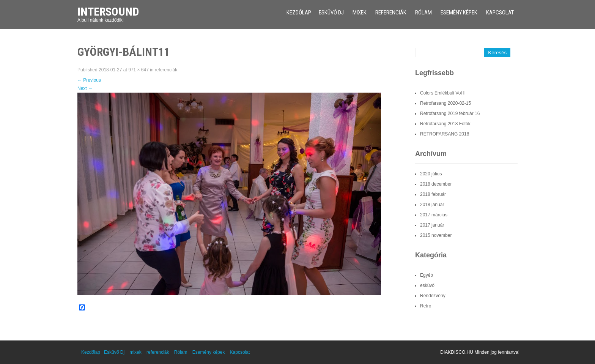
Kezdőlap (299, 13)
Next (85, 88)
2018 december (436, 184)
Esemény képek (459, 13)
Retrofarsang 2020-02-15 (445, 103)
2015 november (436, 235)
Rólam (423, 13)
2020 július (431, 174)
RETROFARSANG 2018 (445, 134)
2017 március (434, 215)
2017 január (432, 225)
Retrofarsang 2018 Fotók (445, 124)
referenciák (391, 13)
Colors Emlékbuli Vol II (443, 93)
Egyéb (427, 275)
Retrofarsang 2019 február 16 (450, 113)
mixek (360, 13)
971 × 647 (139, 70)
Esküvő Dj (331, 13)
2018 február (433, 194)
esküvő (427, 285)
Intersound (108, 12)
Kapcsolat (500, 13)
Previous (89, 80)
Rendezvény (433, 296)
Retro (426, 306)
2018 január (432, 205)
